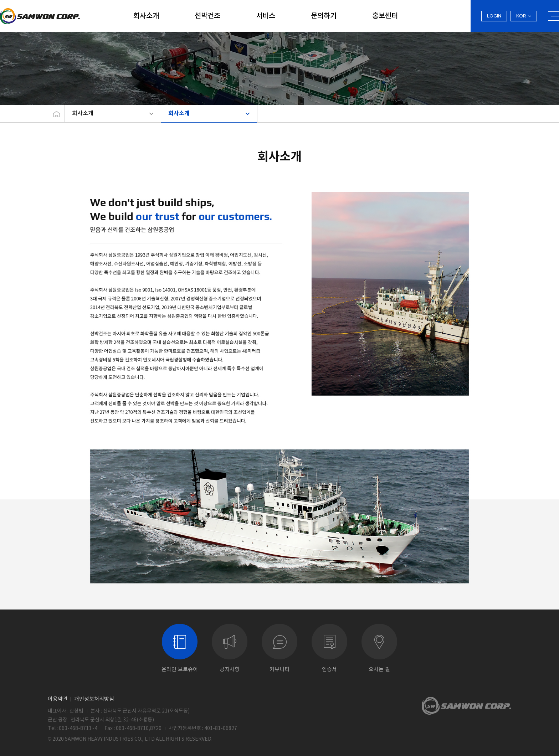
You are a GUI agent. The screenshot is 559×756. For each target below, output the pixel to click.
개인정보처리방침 (94, 699)
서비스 (266, 16)
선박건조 (207, 16)
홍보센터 (385, 16)
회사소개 (146, 16)
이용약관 (58, 699)
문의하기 (324, 16)
